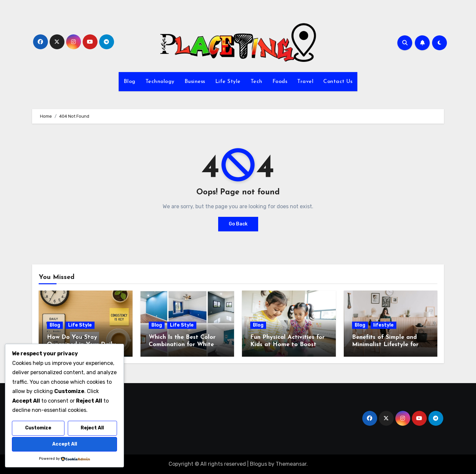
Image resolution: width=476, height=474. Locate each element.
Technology (160, 82)
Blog (130, 82)
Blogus (258, 464)
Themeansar (291, 464)
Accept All (65, 444)
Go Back (238, 224)
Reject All (92, 428)
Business (195, 82)
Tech (257, 82)
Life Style (228, 82)
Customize (38, 428)
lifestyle (383, 325)
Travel (305, 82)
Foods (280, 82)
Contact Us (338, 82)
